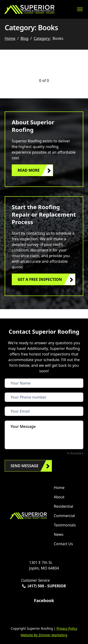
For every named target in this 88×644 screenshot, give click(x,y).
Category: (42, 38)
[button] (32, 170)
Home (10, 38)
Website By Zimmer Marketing (44, 635)
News (59, 534)
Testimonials (65, 525)
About (59, 497)
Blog (24, 38)
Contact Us (63, 544)
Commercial (64, 516)
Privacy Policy (67, 628)
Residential (63, 506)
